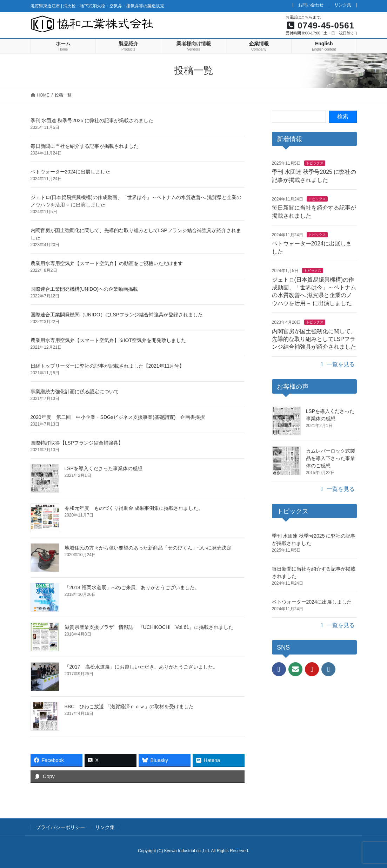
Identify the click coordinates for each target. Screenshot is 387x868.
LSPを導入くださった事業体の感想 (104, 468)
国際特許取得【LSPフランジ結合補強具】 (77, 443)
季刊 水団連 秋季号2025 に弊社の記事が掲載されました (92, 120)
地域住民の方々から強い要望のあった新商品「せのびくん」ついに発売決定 (148, 548)
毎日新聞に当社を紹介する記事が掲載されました (85, 146)
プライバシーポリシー (60, 827)
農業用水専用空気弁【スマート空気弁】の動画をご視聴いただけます (107, 263)
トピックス (315, 163)
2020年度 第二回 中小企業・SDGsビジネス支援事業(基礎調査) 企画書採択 (118, 417)
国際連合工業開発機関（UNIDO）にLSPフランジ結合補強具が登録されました (117, 315)
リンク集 (343, 5)
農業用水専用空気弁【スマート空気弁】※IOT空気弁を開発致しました (108, 340)
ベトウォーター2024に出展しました (70, 172)
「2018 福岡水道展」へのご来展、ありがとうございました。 (132, 587)
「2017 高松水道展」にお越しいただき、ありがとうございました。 (141, 667)
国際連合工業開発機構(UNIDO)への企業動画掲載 (84, 289)
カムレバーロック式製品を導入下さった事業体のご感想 (331, 458)
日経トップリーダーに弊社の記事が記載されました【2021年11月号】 (108, 366)
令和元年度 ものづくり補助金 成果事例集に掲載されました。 (134, 508)
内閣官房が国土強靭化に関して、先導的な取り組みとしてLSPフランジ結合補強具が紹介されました (314, 339)
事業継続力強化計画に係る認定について (75, 392)
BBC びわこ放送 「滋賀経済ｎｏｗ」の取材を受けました (129, 706)
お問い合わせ (311, 5)
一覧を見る (336, 364)
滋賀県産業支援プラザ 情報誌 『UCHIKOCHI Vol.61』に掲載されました (149, 627)
